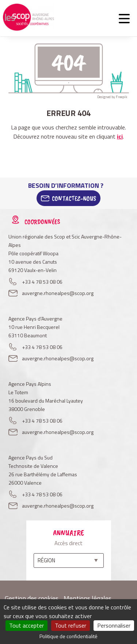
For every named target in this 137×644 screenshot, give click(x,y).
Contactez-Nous (74, 198)
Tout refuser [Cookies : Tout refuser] (71, 625)
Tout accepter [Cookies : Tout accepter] (26, 625)
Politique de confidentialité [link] (68, 636)
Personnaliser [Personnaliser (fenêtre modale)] (114, 625)
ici (120, 136)
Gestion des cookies (32, 598)
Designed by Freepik (112, 97)
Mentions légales (87, 598)
